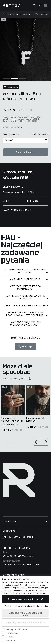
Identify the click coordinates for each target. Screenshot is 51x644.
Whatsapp (26, 347)
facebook (28, 537)
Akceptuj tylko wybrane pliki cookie (25, 623)
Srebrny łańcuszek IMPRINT (35, 420)
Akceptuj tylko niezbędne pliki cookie (26, 614)
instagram (10, 537)
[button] (37, 442)
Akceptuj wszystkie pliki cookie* (25, 599)
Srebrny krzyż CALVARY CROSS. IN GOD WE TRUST (12, 421)
